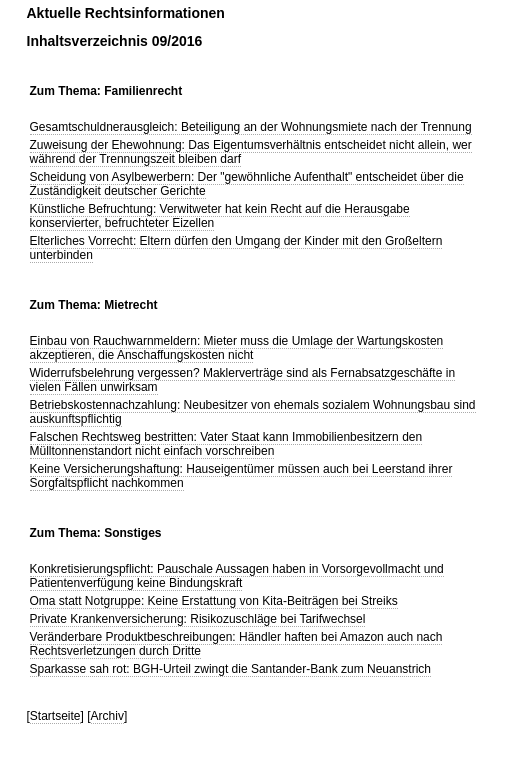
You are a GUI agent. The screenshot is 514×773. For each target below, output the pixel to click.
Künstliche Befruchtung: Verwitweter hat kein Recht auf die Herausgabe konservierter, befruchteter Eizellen (220, 216)
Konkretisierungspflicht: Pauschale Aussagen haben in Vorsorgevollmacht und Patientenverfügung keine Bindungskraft (237, 576)
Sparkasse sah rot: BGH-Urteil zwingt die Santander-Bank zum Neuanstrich (231, 669)
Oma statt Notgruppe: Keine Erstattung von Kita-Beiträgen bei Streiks (214, 601)
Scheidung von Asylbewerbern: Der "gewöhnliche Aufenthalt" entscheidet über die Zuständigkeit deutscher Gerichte (247, 184)
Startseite (55, 716)
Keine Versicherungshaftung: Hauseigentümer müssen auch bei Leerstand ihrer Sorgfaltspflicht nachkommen (241, 476)
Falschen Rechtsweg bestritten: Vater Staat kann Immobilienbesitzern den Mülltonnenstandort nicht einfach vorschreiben (226, 444)
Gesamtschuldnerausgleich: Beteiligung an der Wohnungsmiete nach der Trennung (251, 127)
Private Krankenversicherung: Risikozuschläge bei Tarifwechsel (198, 619)
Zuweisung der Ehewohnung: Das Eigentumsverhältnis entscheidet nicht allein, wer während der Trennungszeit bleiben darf (251, 152)
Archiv (107, 716)
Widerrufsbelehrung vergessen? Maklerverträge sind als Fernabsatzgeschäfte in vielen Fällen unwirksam (243, 380)
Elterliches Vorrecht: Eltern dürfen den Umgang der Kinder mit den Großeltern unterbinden (236, 248)
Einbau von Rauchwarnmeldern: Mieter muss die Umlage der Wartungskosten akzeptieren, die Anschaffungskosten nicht (237, 348)
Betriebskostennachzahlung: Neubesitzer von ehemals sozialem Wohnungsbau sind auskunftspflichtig (253, 412)
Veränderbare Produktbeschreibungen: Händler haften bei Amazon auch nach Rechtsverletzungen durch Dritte (236, 644)
